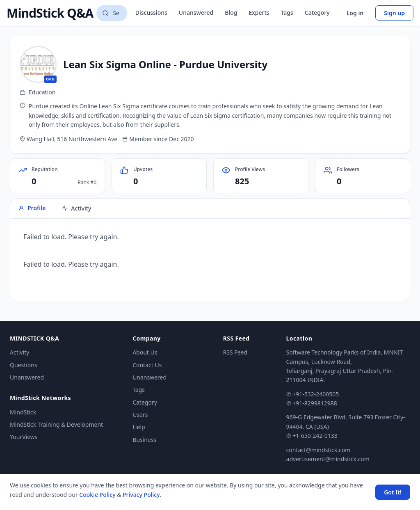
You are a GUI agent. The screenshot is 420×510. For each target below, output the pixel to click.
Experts (259, 13)
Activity (19, 352)
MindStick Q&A (50, 13)
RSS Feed (235, 352)
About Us (145, 352)
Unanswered (196, 13)
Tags (287, 13)
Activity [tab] (76, 208)
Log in (355, 13)
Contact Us (147, 365)
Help (139, 427)
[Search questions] (112, 13)
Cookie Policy (97, 495)
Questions (24, 365)
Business (144, 440)
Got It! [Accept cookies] (393, 492)
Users (140, 415)
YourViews (24, 437)
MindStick (23, 412)
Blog (231, 13)
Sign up (394, 13)
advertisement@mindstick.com (328, 459)
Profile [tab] (32, 208)
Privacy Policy (141, 495)
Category (317, 13)
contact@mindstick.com (318, 450)
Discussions (151, 13)
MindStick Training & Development (56, 424)
